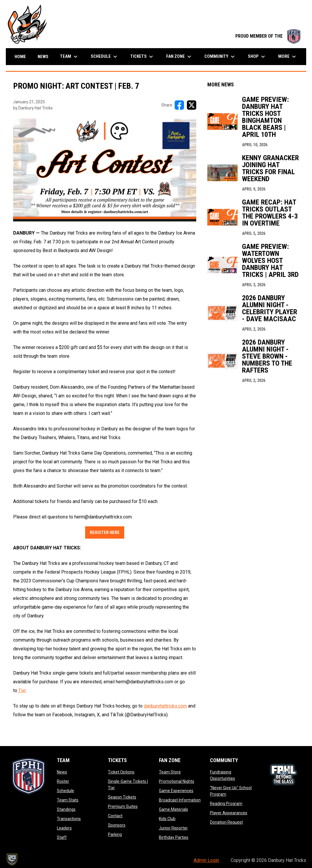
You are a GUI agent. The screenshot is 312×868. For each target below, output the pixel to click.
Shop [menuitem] (257, 57)
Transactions (69, 819)
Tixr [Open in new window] (21, 690)
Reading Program (226, 804)
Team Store (170, 772)
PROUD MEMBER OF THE (268, 36)
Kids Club (167, 819)
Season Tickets (122, 797)
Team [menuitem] (70, 57)
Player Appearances (229, 813)
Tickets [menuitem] (142, 57)
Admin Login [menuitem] (206, 860)
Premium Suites (123, 806)
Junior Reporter (173, 828)
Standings (66, 809)
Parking (115, 834)
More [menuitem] (288, 57)
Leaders (64, 828)
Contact (115, 816)
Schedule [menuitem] (105, 57)
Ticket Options (121, 772)
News (62, 772)
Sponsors (117, 825)
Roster (63, 781)
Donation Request (226, 822)
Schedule (65, 791)
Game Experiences (176, 791)
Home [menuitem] (20, 57)
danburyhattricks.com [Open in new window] (165, 706)
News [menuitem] (43, 57)
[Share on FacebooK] (179, 105)
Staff (62, 837)
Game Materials (173, 809)
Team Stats (68, 800)
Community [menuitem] (220, 57)
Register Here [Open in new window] (105, 532)
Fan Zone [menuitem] (179, 57)
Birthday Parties (174, 837)
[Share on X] (192, 105)
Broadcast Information (180, 800)
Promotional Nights (177, 781)
